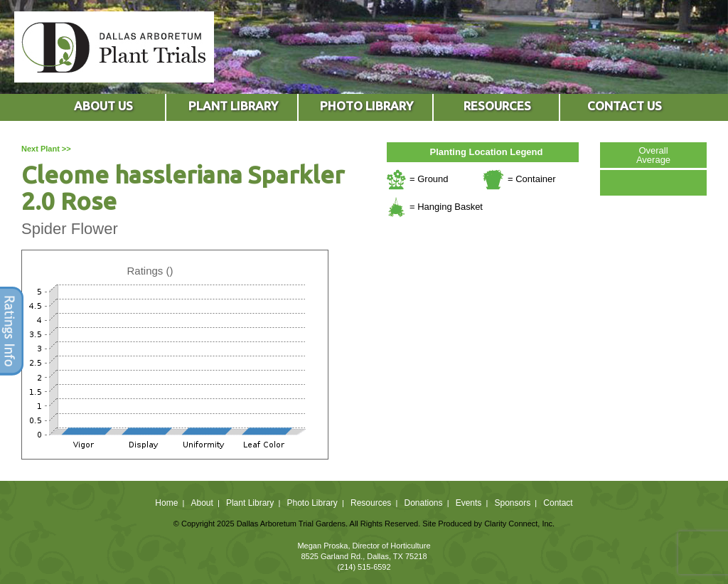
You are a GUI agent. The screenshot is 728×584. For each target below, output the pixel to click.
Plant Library (250, 503)
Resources (371, 503)
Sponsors (513, 503)
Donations (423, 503)
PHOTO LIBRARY (366, 106)
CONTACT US (625, 106)
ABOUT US (103, 106)
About (202, 503)
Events (469, 503)
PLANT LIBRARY (233, 106)
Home (166, 503)
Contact (558, 503)
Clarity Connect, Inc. (519, 524)
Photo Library (312, 503)
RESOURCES (497, 106)
